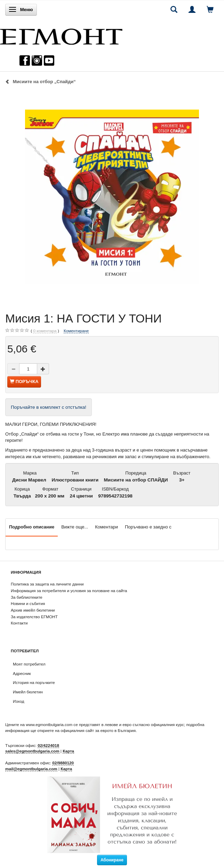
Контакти (19, 623)
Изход (19, 701)
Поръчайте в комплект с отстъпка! (49, 407)
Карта (68, 751)
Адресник (22, 673)
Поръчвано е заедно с (148, 527)
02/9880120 (63, 763)
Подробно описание (32, 527)
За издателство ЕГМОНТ (34, 617)
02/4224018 (48, 745)
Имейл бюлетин (28, 692)
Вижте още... (75, 527)
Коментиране (76, 331)
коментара (45, 331)
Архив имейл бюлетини (33, 610)
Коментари (106, 527)
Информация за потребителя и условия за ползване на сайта (69, 591)
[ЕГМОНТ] (61, 35)
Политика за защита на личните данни (47, 584)
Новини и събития (28, 603)
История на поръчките (34, 682)
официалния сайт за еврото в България (98, 730)
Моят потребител (29, 664)
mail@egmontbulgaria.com (31, 769)
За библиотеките (27, 597)
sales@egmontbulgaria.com (32, 751)
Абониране (112, 860)
